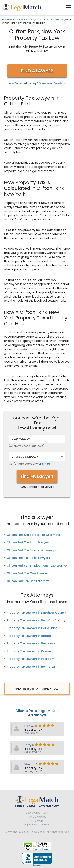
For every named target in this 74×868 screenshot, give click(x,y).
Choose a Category (24, 457)
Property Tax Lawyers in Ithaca (29, 636)
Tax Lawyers (9, 20)
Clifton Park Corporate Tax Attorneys (34, 535)
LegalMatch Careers (37, 825)
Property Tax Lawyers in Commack (31, 651)
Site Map (37, 821)
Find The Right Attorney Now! (37, 689)
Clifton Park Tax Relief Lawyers (28, 558)
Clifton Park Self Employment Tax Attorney (37, 566)
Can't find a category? (30, 464)
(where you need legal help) (27, 446)
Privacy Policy (37, 817)
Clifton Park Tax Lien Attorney (28, 581)
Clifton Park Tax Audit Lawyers (28, 542)
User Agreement (37, 813)
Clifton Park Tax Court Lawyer (28, 573)
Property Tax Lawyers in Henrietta (31, 667)
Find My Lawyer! (37, 476)
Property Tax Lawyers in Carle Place (32, 628)
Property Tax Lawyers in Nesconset (32, 643)
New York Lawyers (29, 20)
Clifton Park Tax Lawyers (55, 20)
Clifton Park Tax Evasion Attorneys (31, 550)
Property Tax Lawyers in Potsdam (31, 659)
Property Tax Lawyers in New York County (36, 620)
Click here (44, 464)
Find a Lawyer (37, 71)
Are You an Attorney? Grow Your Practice (37, 83)
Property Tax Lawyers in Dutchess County (36, 613)
